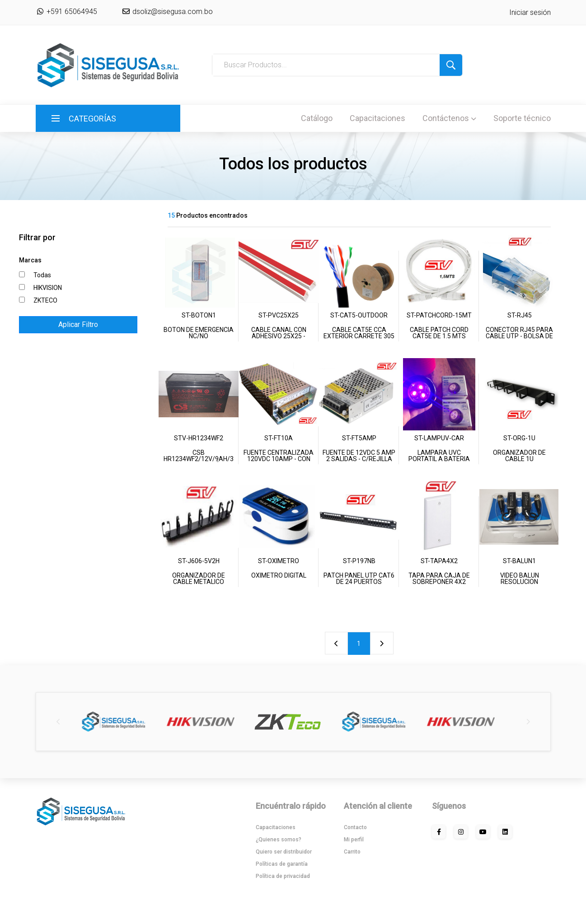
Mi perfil (354, 840)
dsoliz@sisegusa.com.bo (172, 12)
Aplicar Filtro (78, 324)
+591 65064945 (66, 12)
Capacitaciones (377, 118)
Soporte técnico (522, 118)
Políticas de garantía (282, 864)
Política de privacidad (283, 876)
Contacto (355, 827)
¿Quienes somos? (279, 840)
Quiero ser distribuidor (284, 852)
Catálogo (317, 118)
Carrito (352, 852)
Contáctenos (449, 118)
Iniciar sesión (530, 12)
